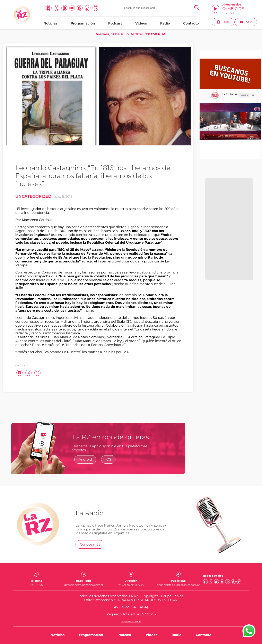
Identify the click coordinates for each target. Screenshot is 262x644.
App (222, 22)
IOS (108, 459)
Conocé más (90, 544)
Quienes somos (131, 622)
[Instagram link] (63, 8)
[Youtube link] (71, 8)
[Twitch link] (94, 8)
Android (85, 459)
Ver (245, 22)
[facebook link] (48, 8)
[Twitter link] (55, 8)
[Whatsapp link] (79, 8)
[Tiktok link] (87, 8)
